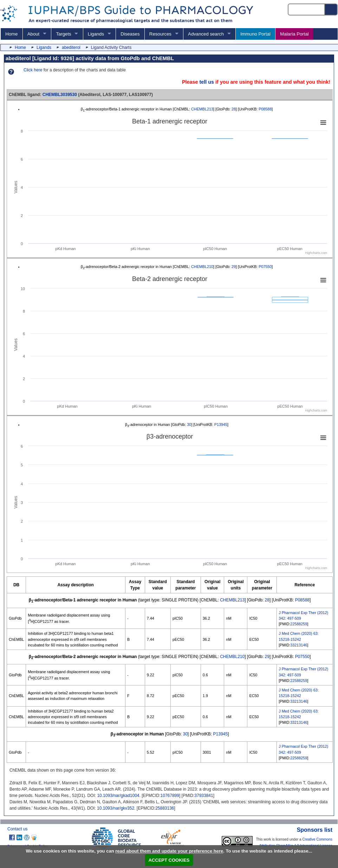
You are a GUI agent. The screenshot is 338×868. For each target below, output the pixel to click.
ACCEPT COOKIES (169, 860)
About (33, 34)
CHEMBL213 (202, 109)
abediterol (71, 47)
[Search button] (331, 9)
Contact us (17, 829)
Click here (33, 70)
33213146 (299, 645)
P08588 (265, 109)
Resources (160, 34)
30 (189, 425)
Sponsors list (315, 830)
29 (234, 267)
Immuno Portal (255, 34)
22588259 (299, 624)
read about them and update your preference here (169, 851)
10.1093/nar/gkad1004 (118, 796)
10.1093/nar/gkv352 (116, 808)
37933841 (204, 796)
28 (234, 109)
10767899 (170, 796)
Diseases (130, 34)
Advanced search (206, 34)
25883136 (165, 808)
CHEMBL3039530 (60, 95)
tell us (207, 82)
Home (11, 34)
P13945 (221, 425)
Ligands (96, 34)
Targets (63, 34)
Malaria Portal (294, 34)
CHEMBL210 (202, 267)
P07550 (265, 267)
